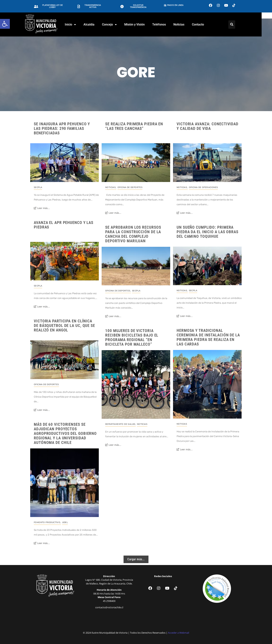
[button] (5, 24)
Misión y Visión (140, 24)
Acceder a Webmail (178, 633)
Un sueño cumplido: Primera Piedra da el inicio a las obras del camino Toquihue (207, 232)
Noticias (184, 24)
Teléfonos (164, 24)
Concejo (114, 25)
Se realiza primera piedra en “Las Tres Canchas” (134, 126)
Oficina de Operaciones (203, 187)
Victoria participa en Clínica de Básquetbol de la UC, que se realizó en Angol (64, 326)
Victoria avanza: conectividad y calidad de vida (207, 126)
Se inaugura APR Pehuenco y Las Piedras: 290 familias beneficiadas (62, 128)
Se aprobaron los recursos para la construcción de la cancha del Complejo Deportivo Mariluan (133, 234)
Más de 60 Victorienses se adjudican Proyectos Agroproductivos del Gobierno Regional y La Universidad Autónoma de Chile (65, 433)
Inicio (75, 25)
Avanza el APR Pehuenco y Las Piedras (64, 225)
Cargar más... (136, 559)
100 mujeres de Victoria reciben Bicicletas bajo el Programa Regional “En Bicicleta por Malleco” (132, 337)
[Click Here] (237, 25)
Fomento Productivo (47, 522)
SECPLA (38, 187)
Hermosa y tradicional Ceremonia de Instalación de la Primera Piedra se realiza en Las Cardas (208, 337)
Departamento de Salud (121, 424)
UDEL (65, 522)
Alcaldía (94, 24)
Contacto (203, 24)
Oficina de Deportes (130, 187)
